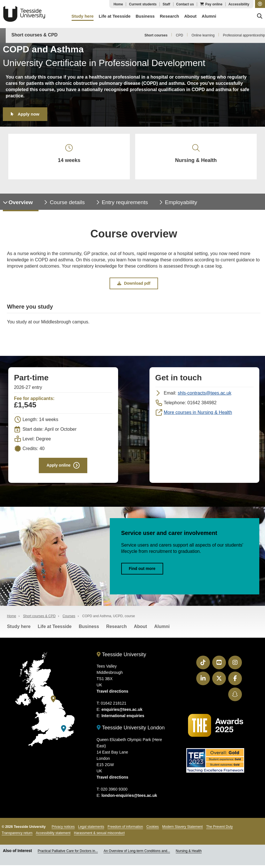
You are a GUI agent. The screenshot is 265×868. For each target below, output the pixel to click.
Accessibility (239, 4)
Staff (166, 4)
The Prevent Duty (220, 830)
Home (118, 4)
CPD (180, 35)
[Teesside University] (53, 702)
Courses (69, 619)
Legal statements (91, 830)
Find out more (142, 572)
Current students (143, 4)
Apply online (58, 468)
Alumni (162, 630)
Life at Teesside (55, 630)
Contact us (185, 4)
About (140, 630)
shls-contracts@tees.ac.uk (205, 395)
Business (89, 630)
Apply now (29, 114)
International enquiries (123, 719)
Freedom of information (125, 830)
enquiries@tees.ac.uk (122, 713)
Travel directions (113, 694)
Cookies (152, 830)
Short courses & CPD (35, 35)
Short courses (156, 35)
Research (116, 630)
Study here (19, 630)
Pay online (214, 4)
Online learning (203, 35)
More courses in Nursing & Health (198, 415)
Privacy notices (63, 830)
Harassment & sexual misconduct (99, 836)
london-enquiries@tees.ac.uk (129, 799)
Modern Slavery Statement (183, 830)
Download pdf (134, 286)
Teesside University (24, 14)
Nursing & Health (189, 854)
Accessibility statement (53, 836)
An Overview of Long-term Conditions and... (137, 854)
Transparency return (17, 836)
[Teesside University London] (64, 732)
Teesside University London (131, 731)
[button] (260, 4)
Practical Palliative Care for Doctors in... (68, 854)
